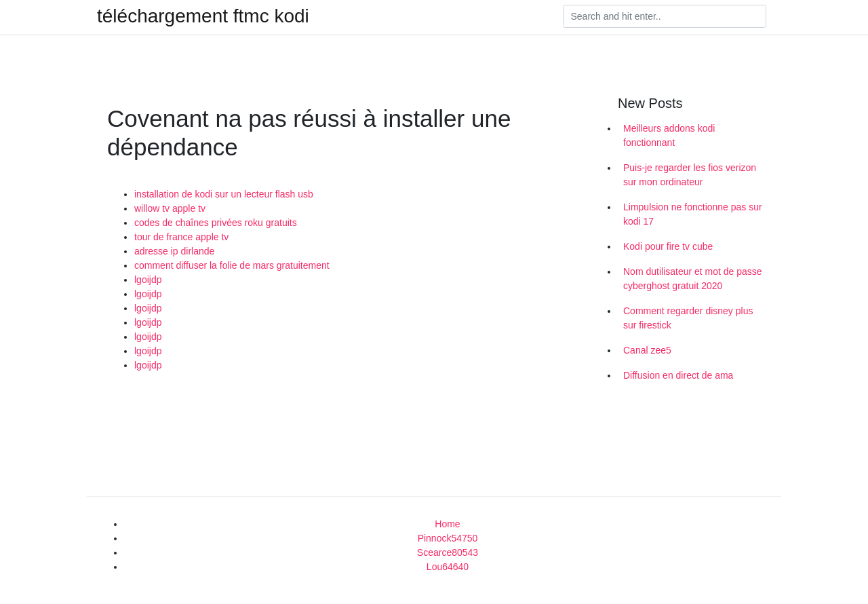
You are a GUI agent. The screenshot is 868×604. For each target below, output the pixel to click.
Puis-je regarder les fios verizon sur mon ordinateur (690, 175)
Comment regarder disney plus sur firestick (688, 318)
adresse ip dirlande (174, 251)
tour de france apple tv (181, 237)
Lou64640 (448, 567)
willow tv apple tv (170, 208)
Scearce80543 (448, 552)
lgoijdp (148, 280)
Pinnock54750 (448, 538)
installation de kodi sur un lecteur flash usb (224, 194)
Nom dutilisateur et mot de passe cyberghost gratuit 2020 (693, 279)
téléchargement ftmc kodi (203, 16)
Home (447, 524)
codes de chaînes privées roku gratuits (216, 223)
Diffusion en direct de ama (678, 375)
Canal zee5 (647, 350)
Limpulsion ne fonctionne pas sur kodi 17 (693, 214)
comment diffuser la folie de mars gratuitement (232, 265)
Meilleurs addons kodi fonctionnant (669, 135)
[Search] (665, 16)
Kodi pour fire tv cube (668, 246)
